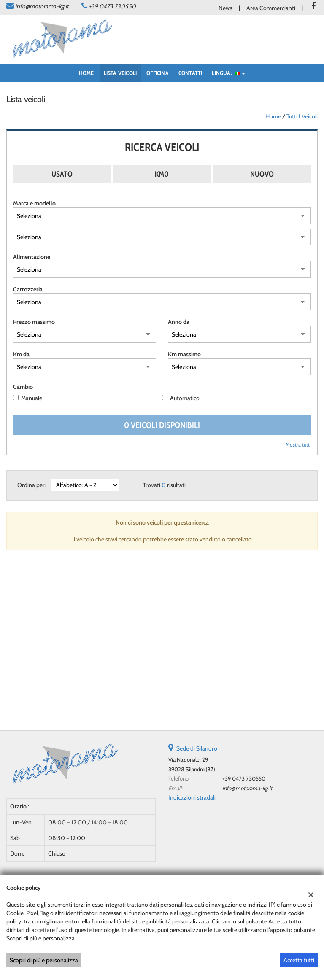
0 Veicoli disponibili (162, 425)
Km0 (162, 174)
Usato (62, 174)
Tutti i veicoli (302, 116)
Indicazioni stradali (192, 797)
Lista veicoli (120, 73)
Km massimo (184, 354)
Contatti (190, 73)
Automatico (185, 398)
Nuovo (262, 174)
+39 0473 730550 (112, 6)
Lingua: (228, 73)
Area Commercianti (271, 8)
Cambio (23, 387)
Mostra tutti (298, 445)
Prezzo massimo (34, 322)
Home (86, 73)
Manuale (32, 398)
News (225, 8)
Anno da (179, 322)
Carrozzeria (28, 289)
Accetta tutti (299, 960)
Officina (158, 73)
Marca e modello (34, 203)
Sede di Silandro (197, 748)
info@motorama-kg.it (42, 6)
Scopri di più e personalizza (44, 960)
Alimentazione (32, 257)
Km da (21, 354)
